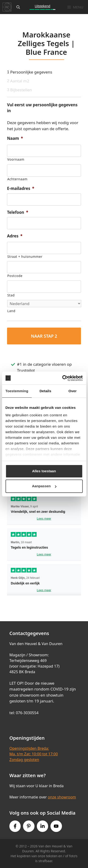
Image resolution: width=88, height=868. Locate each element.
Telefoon (18, 212)
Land (11, 311)
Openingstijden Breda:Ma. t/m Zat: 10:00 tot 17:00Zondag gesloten (34, 754)
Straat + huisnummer (25, 257)
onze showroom (62, 797)
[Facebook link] (15, 826)
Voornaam (16, 159)
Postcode (15, 276)
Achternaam (17, 179)
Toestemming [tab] (17, 391)
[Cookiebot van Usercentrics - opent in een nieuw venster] (63, 378)
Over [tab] (73, 391)
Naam (15, 138)
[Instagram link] (42, 826)
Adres (15, 236)
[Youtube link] (56, 826)
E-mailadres (21, 188)
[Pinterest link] (29, 826)
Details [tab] (45, 391)
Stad (11, 295)
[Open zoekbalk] (18, 7)
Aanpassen (44, 486)
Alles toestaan (44, 471)
